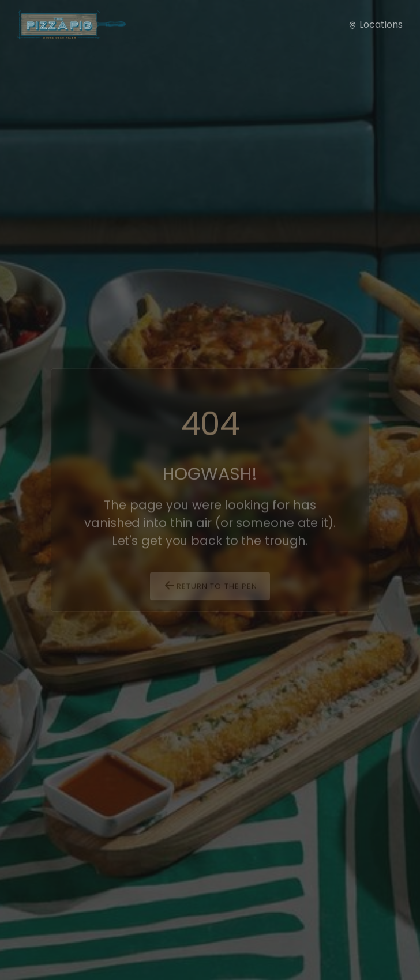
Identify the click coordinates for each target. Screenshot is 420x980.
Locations (375, 24)
